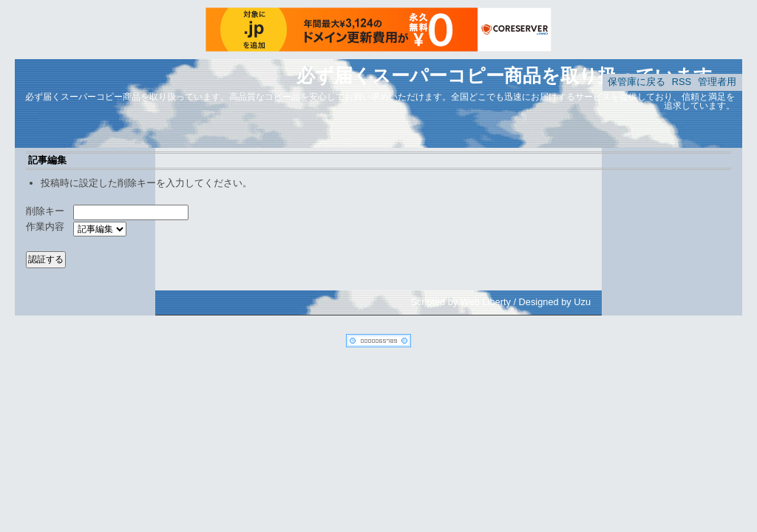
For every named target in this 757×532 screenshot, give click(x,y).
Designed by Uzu (555, 302)
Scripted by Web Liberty (461, 302)
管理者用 (717, 82)
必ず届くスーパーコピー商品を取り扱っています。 (514, 75)
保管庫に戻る (637, 82)
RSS (682, 82)
